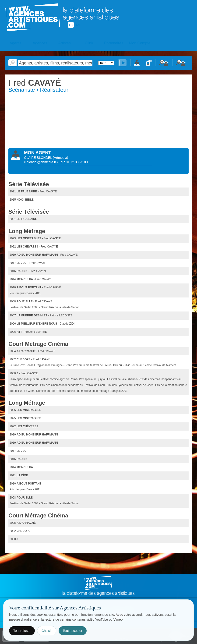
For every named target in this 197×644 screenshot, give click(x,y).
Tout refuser (22, 631)
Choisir (47, 631)
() (60, 158)
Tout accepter (73, 631)
